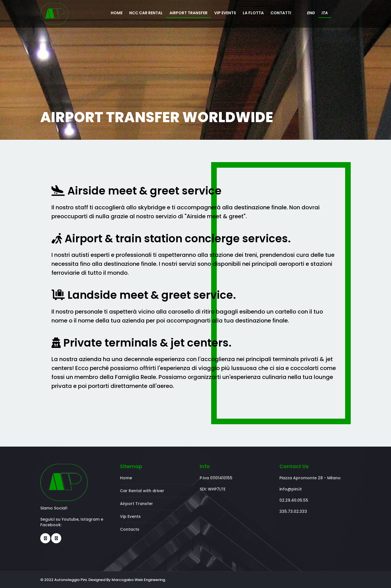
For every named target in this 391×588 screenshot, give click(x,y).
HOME (117, 13)
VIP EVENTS (225, 13)
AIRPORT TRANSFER (189, 13)
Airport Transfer (136, 504)
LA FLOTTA (253, 13)
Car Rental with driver (142, 491)
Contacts (130, 529)
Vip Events (130, 516)
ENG (311, 13)
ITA (325, 13)
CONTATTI (281, 13)
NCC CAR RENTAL (146, 13)
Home (126, 478)
